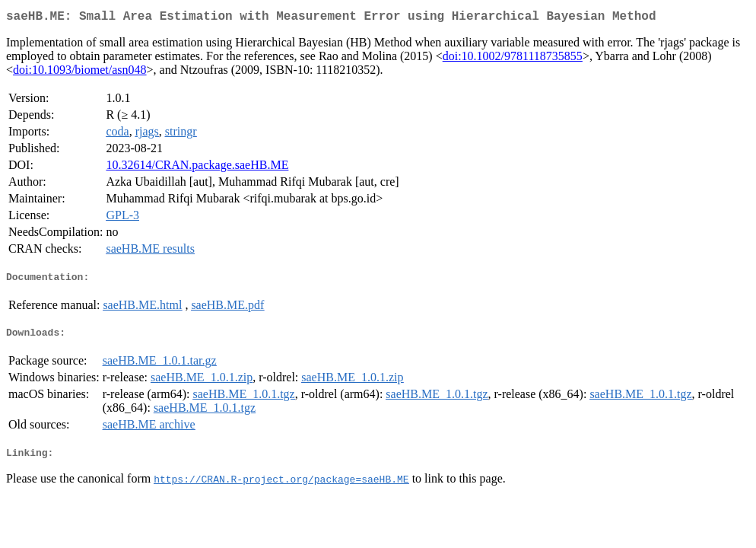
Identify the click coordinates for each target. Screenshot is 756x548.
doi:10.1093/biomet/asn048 (80, 73)
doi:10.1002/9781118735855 (513, 59)
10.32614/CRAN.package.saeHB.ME (197, 168)
